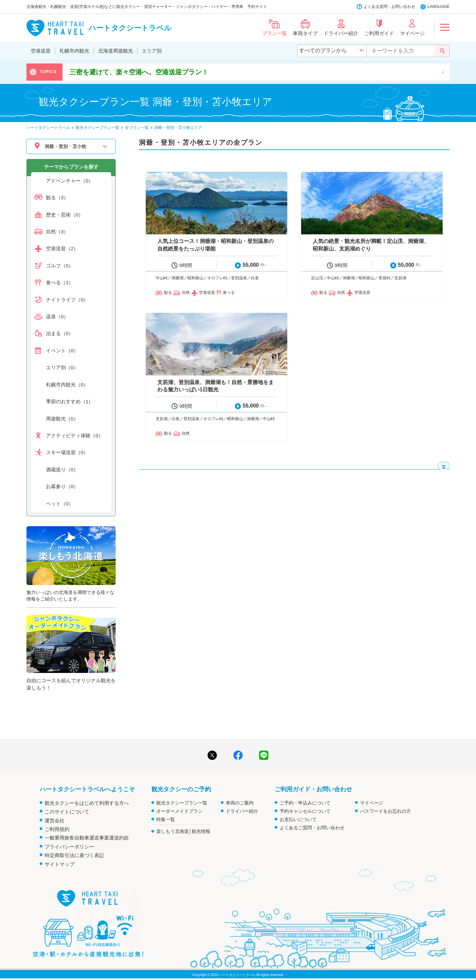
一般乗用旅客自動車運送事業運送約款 (87, 838)
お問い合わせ (403, 7)
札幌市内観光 (74, 51)
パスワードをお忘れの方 (385, 811)
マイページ (372, 803)
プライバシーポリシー (69, 847)
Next (443, 72)
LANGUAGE (438, 7)
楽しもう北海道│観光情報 (183, 831)
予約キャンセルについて (305, 811)
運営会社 (55, 821)
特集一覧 (166, 819)
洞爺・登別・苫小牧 (65, 146)
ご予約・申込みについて (305, 803)
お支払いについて (298, 819)
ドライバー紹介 (242, 811)
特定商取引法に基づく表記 (74, 855)
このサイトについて (67, 812)
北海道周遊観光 (116, 51)
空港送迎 (41, 51)
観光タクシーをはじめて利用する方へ (87, 803)
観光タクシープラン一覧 (182, 803)
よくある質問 (376, 7)
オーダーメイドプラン (179, 811)
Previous (33, 72)
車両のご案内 (240, 803)
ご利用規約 (57, 829)
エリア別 (152, 51)
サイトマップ (59, 864)
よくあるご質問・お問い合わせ (312, 828)
